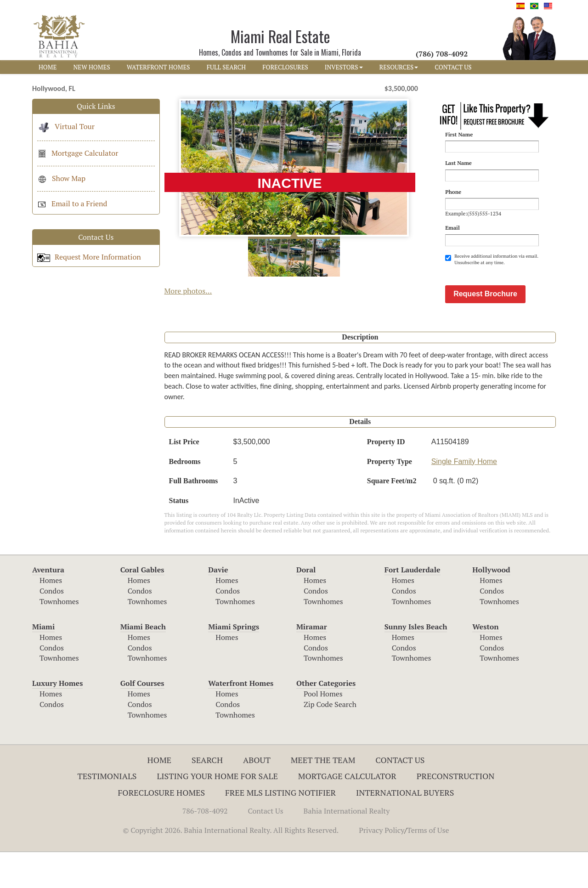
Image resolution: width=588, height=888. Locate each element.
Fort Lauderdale (413, 605)
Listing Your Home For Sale (217, 812)
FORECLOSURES (285, 67)
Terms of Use (428, 866)
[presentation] (515, 289)
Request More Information (89, 257)
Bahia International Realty (347, 847)
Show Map (61, 178)
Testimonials (107, 812)
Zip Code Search (330, 740)
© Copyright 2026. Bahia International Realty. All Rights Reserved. (231, 866)
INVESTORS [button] (344, 67)
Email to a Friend (72, 204)
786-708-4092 (205, 847)
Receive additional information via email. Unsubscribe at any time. (492, 259)
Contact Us (400, 796)
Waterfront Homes (241, 719)
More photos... (188, 291)
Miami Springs (234, 662)
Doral (306, 605)
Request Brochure (485, 330)
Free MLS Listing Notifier (280, 828)
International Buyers (405, 828)
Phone (453, 192)
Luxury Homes (57, 719)
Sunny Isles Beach (416, 662)
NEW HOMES (91, 67)
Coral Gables (142, 605)
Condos (52, 627)
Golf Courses (142, 719)
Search (207, 796)
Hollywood (491, 605)
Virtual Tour (66, 126)
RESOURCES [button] (399, 67)
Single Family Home (464, 497)
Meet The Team (323, 796)
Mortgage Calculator (78, 153)
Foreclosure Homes (162, 828)
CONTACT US (453, 67)
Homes (51, 616)
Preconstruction (456, 812)
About (257, 796)
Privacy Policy (382, 866)
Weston (485, 662)
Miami (43, 662)
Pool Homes (323, 730)
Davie (218, 605)
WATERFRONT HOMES (158, 67)
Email (452, 228)
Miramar (312, 662)
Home (160, 796)
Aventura (48, 605)
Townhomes (59, 637)
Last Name (458, 163)
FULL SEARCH (226, 67)
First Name (459, 134)
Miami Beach (143, 662)
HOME (48, 67)
